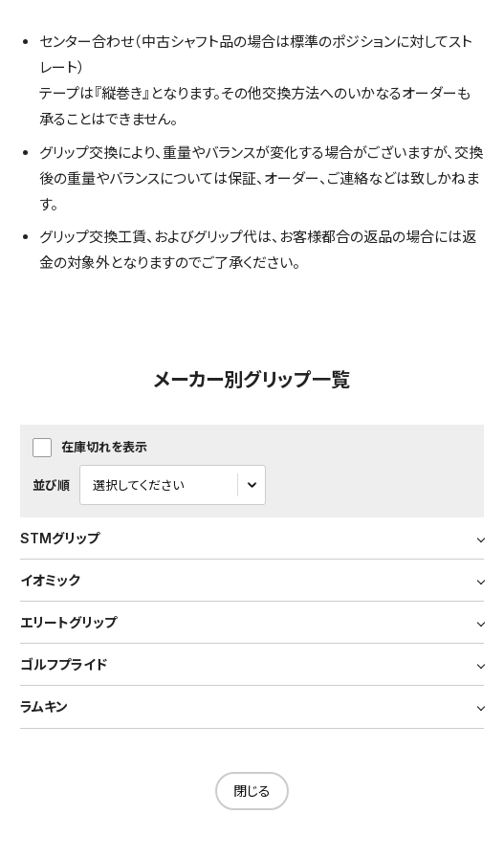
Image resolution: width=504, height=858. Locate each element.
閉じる (252, 791)
